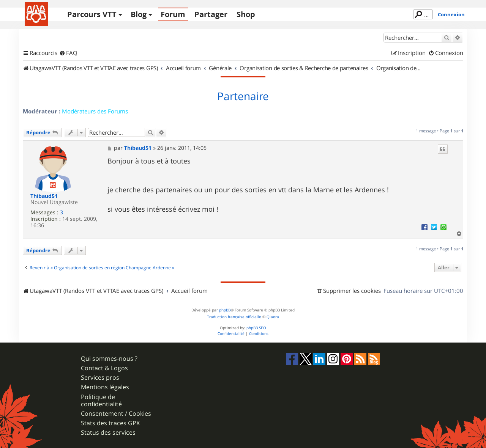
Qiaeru (273, 317)
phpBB (225, 310)
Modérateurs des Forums (95, 111)
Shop (246, 14)
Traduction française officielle (234, 317)
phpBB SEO (256, 328)
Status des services (108, 433)
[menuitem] (68, 53)
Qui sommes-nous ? (109, 359)
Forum (173, 14)
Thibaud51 (44, 196)
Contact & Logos (104, 368)
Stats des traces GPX (110, 423)
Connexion (451, 14)
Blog (139, 14)
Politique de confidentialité (101, 401)
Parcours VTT (92, 14)
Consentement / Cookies (116, 414)
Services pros (100, 378)
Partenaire (243, 96)
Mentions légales (105, 387)
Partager (211, 14)
